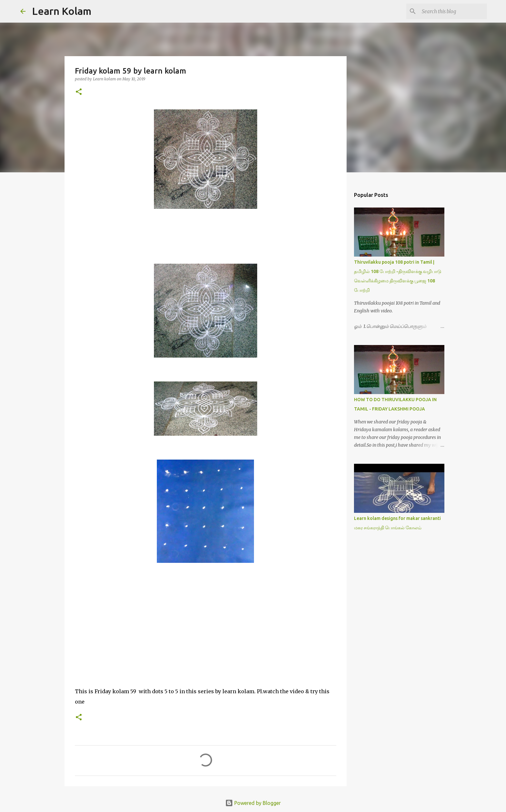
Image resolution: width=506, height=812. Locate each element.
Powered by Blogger (253, 803)
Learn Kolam (62, 11)
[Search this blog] (453, 11)
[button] (79, 92)
